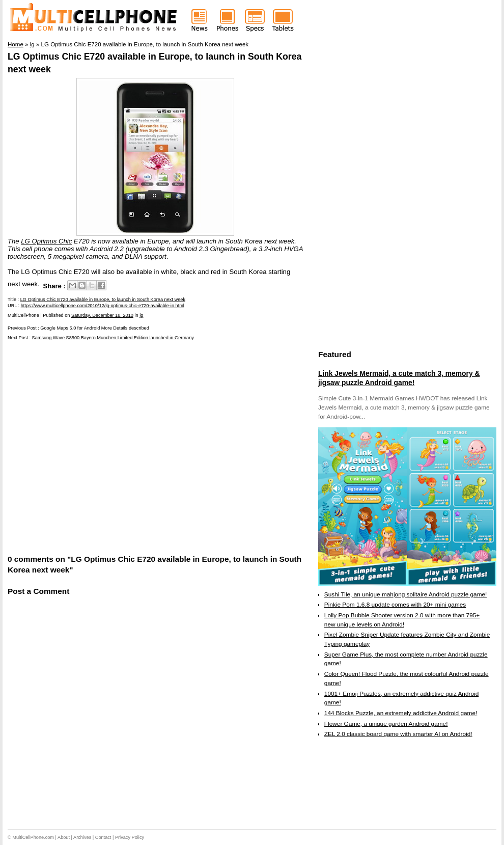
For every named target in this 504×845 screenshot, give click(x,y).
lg (141, 315)
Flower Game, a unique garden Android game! (386, 724)
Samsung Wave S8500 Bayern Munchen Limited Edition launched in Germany (113, 338)
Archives (82, 837)
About (64, 837)
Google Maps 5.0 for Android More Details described (94, 328)
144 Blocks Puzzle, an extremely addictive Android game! (401, 713)
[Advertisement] (98, 446)
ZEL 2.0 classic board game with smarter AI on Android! (398, 734)
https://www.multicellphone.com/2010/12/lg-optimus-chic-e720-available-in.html (103, 306)
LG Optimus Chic (46, 241)
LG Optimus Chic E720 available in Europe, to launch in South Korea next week (103, 299)
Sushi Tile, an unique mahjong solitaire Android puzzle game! (406, 594)
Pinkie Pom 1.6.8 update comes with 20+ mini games (395, 605)
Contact (103, 837)
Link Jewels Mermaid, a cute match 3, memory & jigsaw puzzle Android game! (399, 378)
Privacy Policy (130, 837)
